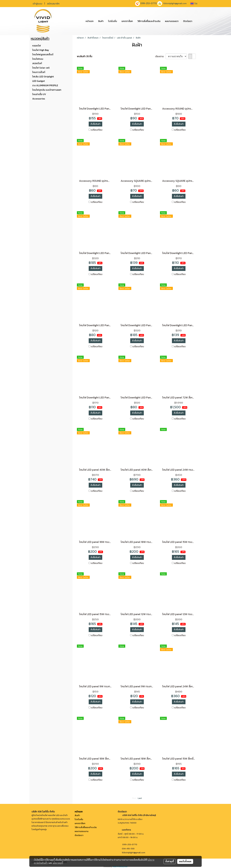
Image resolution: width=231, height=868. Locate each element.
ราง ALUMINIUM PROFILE (45, 85)
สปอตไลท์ (37, 63)
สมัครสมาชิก (53, 4)
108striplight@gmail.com (175, 3)
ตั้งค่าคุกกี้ (170, 861)
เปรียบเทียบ (97, 130)
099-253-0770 (149, 3)
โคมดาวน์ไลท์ (39, 72)
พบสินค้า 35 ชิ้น (85, 56)
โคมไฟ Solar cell (41, 68)
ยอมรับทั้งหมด (185, 861)
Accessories (39, 99)
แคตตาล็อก (127, 21)
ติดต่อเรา (188, 21)
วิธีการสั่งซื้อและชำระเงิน (149, 21)
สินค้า (101, 21)
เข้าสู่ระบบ (37, 4)
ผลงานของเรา (172, 21)
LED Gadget (39, 81)
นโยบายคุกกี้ (58, 863)
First (134, 798)
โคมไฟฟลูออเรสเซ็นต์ (43, 54)
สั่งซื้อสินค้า (95, 124)
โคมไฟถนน (38, 59)
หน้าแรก (90, 21)
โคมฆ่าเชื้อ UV (39, 94)
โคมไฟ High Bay (41, 50)
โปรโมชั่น (113, 21)
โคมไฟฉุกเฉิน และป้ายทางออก (47, 90)
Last (140, 798)
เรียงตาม (160, 56)
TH (194, 4)
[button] (197, 21)
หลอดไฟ (37, 46)
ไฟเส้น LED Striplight (43, 76)
